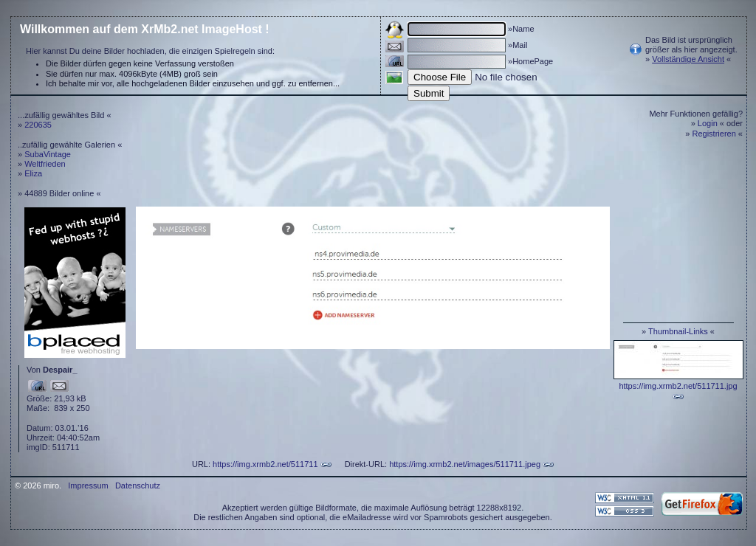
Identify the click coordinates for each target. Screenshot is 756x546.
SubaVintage (48, 154)
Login (708, 123)
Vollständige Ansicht (688, 59)
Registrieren (714, 134)
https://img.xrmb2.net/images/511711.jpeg (465, 464)
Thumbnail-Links (678, 331)
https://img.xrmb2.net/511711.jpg (678, 386)
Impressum (88, 485)
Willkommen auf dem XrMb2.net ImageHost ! (145, 29)
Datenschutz (138, 485)
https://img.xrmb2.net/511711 (265, 464)
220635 (38, 125)
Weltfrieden (45, 164)
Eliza (33, 173)
